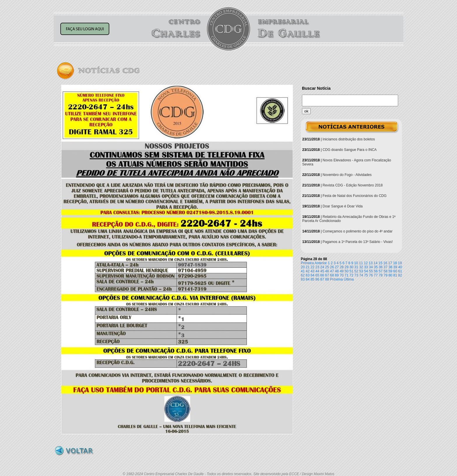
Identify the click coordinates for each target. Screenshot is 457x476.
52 (356, 271)
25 (327, 267)
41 (303, 271)
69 (337, 275)
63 (308, 275)
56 (376, 271)
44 (317, 271)
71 (346, 275)
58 (385, 271)
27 (337, 267)
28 (342, 267)
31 (356, 267)
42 (308, 271)
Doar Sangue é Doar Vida (343, 206)
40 (400, 267)
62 (303, 275)
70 (342, 275)
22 (312, 267)
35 (376, 267)
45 (322, 271)
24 (322, 267)
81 (395, 275)
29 (346, 267)
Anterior (321, 263)
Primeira (307, 263)
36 (380, 267)
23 (317, 267)
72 (351, 275)
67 (327, 275)
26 (332, 267)
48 (337, 271)
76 (371, 275)
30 (351, 267)
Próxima (336, 279)
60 (395, 271)
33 (366, 267)
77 (376, 275)
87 (322, 279)
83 (303, 279)
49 (342, 271)
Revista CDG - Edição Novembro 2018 (353, 185)
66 (322, 275)
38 (390, 267)
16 (385, 263)
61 (400, 271)
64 (312, 275)
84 (308, 279)
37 (385, 267)
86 (317, 279)
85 (312, 279)
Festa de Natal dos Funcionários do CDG (355, 196)
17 (390, 263)
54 (366, 271)
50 (346, 271)
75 (366, 275)
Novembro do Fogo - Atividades (347, 175)
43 (312, 271)
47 (332, 271)
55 (371, 271)
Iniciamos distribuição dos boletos (349, 139)
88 (327, 279)
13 (371, 263)
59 (390, 271)
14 (376, 263)
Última (349, 279)
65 (317, 275)
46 (327, 271)
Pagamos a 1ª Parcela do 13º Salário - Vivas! (358, 242)
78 (380, 275)
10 (356, 263)
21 (308, 267)
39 (395, 267)
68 (332, 275)
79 (385, 275)
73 (356, 275)
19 (400, 263)
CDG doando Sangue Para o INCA (350, 150)
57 (380, 271)
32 (361, 267)
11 (361, 263)
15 (380, 263)
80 (390, 275)
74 (361, 275)
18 (395, 263)
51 (351, 271)
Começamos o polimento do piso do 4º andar (358, 231)
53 (361, 271)
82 (400, 275)
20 (303, 267)
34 (371, 267)
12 (366, 263)
